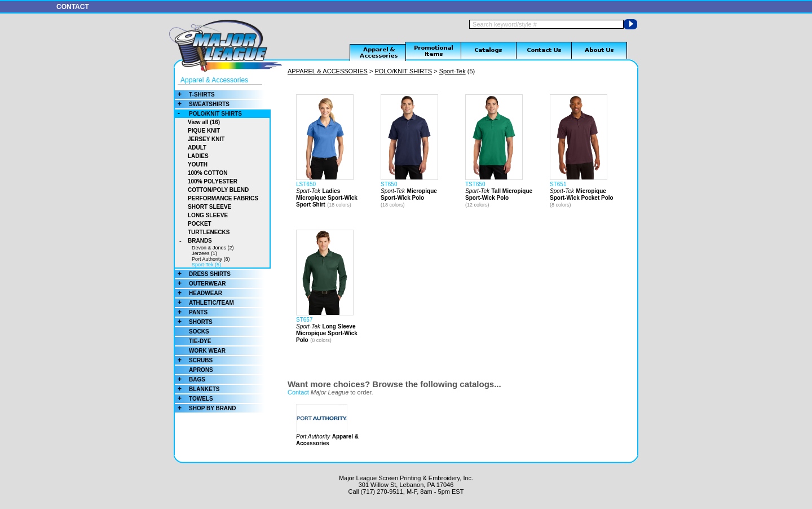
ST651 (558, 184)
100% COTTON (208, 173)
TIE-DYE (200, 341)
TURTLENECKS (209, 232)
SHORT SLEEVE (209, 207)
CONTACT (73, 7)
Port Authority (313, 436)
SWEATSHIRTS (202, 104)
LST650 (306, 184)
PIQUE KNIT (204, 131)
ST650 (389, 184)
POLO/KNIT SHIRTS (208, 114)
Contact (298, 392)
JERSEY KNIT (206, 139)
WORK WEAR (207, 351)
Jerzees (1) (204, 253)
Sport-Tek (453, 71)
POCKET (200, 224)
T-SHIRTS (195, 95)
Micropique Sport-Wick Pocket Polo (582, 194)
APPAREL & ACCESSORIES (328, 71)
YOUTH (198, 164)
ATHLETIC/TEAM (204, 303)
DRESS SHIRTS (203, 274)
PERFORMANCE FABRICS (223, 198)
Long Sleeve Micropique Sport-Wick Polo (327, 333)
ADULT (197, 148)
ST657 (304, 320)
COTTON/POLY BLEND (218, 190)
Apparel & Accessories (214, 80)
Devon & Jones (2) (213, 248)
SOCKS (199, 332)
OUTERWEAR (200, 284)
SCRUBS (194, 360)
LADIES (198, 156)
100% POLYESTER (213, 181)
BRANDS (193, 241)
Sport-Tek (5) (206, 265)
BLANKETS (197, 389)
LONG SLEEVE (208, 215)
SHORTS (194, 322)
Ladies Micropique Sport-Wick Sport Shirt (327, 198)
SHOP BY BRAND (206, 408)
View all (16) (204, 122)
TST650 (475, 184)
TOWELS (194, 399)
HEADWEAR (198, 293)
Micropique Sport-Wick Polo (409, 194)
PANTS (191, 312)
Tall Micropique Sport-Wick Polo (499, 194)
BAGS (190, 379)
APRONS (201, 370)
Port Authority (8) (211, 259)
